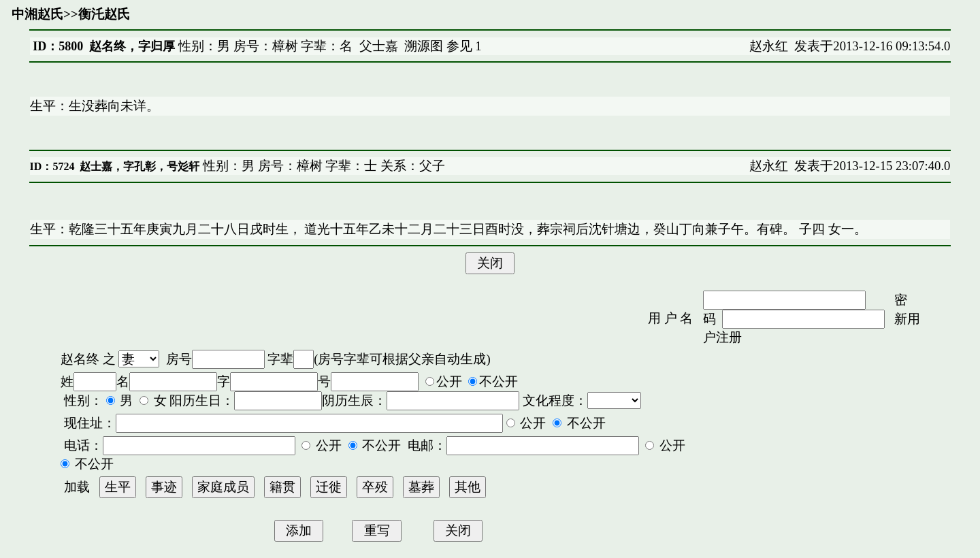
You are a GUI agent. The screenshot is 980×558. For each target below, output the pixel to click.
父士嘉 (379, 46)
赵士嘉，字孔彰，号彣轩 (140, 166)
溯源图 (424, 46)
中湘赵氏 (37, 14)
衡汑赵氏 (104, 14)
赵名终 (80, 359)
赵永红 (769, 46)
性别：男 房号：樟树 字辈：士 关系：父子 (322, 166)
